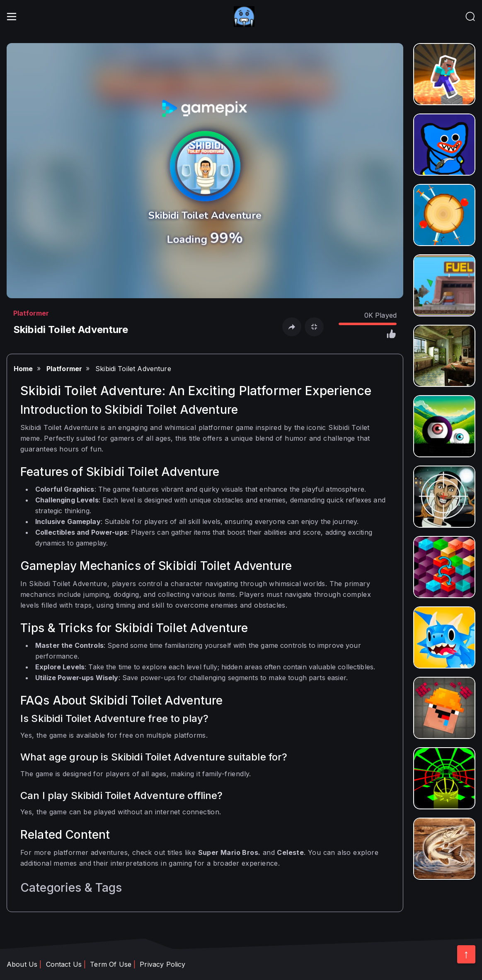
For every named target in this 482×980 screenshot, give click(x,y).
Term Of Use (111, 964)
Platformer (31, 313)
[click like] (391, 335)
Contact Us (64, 964)
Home (23, 369)
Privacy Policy (162, 964)
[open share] (292, 327)
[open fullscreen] (314, 327)
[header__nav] (470, 17)
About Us (22, 964)
